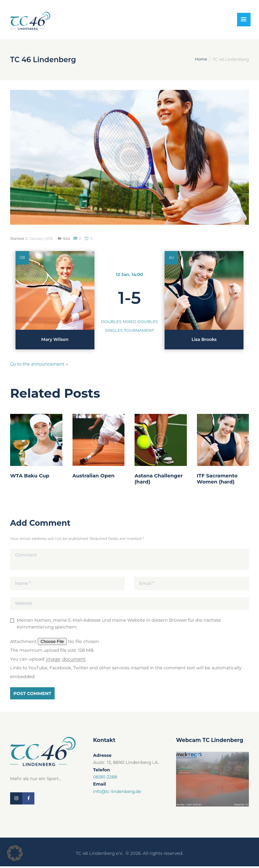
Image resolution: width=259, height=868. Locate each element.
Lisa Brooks (204, 340)
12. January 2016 (39, 239)
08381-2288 (105, 778)
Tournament (139, 330)
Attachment (24, 643)
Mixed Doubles (140, 321)
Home (201, 59)
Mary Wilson (55, 340)
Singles (114, 330)
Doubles (111, 321)
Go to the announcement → (40, 364)
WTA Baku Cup (30, 476)
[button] (15, 853)
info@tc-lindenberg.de (118, 793)
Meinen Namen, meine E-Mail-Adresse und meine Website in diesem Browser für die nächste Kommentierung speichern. (119, 625)
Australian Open (94, 476)
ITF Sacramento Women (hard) (218, 479)
